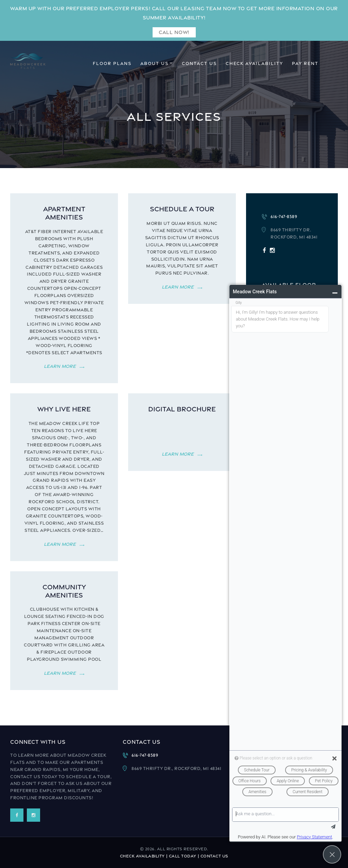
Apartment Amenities (64, 213)
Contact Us (214, 856)
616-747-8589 (284, 217)
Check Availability (142, 856)
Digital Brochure (182, 409)
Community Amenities (64, 591)
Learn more (60, 366)
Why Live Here (64, 409)
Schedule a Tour (182, 209)
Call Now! (174, 32)
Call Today (183, 856)
